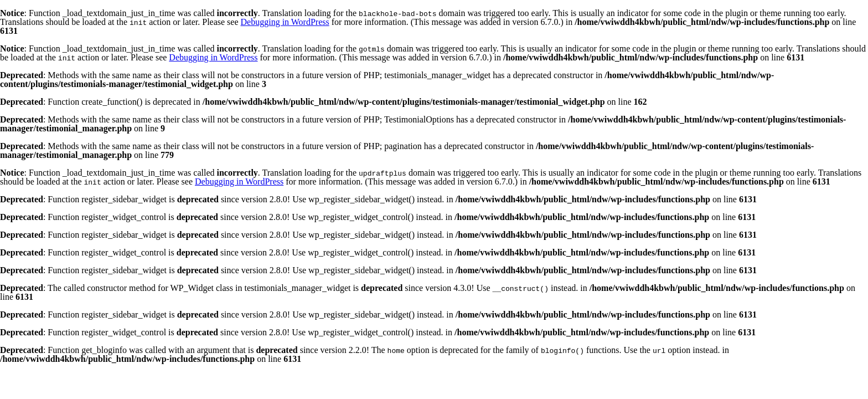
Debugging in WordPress (285, 22)
